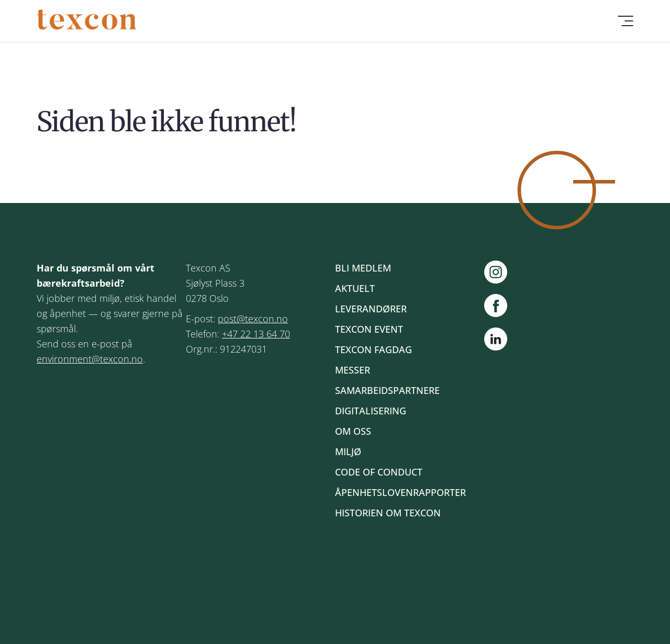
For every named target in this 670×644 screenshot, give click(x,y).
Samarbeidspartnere (387, 390)
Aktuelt (355, 288)
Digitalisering (371, 411)
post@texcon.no (253, 319)
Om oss (353, 431)
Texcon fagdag (373, 349)
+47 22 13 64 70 (256, 334)
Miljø (348, 451)
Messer (353, 370)
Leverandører (371, 309)
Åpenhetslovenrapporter (400, 492)
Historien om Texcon (388, 513)
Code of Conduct (379, 472)
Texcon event (369, 329)
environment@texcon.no (90, 359)
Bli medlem (363, 268)
